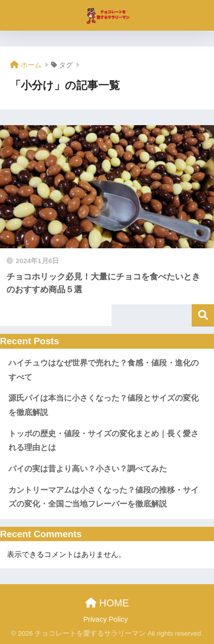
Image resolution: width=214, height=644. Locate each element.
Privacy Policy (106, 619)
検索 (203, 315)
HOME (107, 603)
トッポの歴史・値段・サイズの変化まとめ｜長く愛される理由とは (104, 441)
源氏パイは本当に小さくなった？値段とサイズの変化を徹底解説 (104, 405)
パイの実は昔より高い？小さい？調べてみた (88, 469)
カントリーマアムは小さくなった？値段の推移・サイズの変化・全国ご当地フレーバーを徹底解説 (104, 497)
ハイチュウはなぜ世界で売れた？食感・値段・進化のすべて (104, 370)
